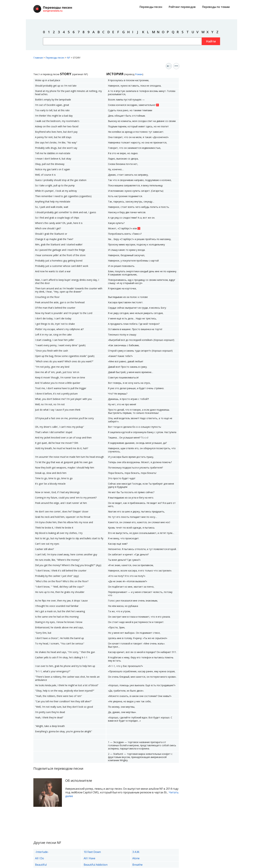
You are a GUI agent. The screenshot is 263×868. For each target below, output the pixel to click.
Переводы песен (151, 7)
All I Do (40, 858)
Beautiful (41, 865)
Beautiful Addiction (96, 865)
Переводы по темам (216, 7)
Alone (136, 858)
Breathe (137, 865)
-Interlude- (42, 852)
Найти (211, 41)
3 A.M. (136, 852)
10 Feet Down (92, 852)
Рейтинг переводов (182, 7)
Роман (139, 74)
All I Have (89, 858)
